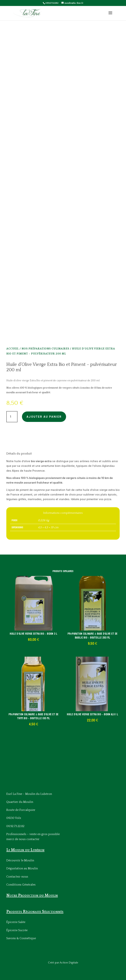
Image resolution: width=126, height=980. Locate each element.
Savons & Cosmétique (21, 938)
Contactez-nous (17, 877)
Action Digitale (69, 963)
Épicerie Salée (16, 922)
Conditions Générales (21, 885)
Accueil (13, 349)
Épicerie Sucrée (17, 930)
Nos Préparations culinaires (45, 349)
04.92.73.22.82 (15, 826)
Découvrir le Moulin (20, 860)
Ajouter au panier (44, 417)
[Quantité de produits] (12, 417)
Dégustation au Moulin (22, 868)
